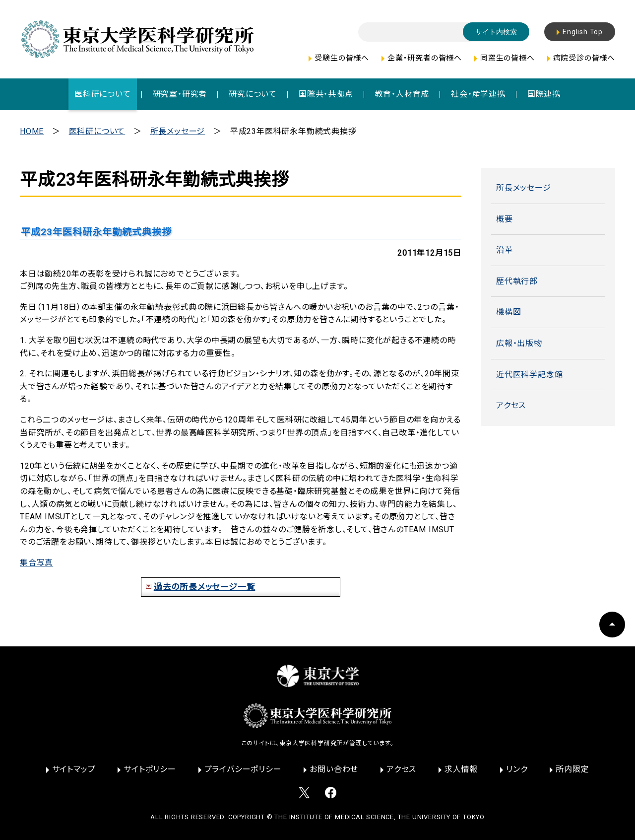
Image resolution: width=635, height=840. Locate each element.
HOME (32, 131)
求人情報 (461, 769)
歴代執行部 (517, 281)
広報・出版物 (519, 343)
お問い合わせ (334, 769)
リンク (517, 769)
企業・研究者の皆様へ (425, 58)
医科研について (97, 131)
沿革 (505, 250)
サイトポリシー (150, 769)
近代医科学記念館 (529, 375)
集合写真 (36, 563)
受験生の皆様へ (342, 58)
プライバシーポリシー (243, 769)
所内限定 (572, 769)
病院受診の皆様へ (584, 58)
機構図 (508, 312)
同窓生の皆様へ (508, 58)
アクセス (511, 405)
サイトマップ (74, 769)
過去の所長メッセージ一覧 (205, 587)
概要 (505, 219)
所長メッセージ (178, 131)
